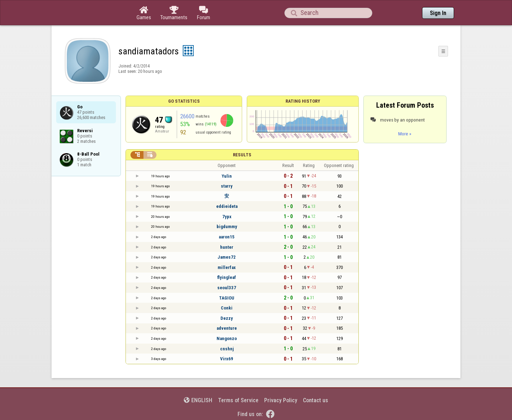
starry (227, 186)
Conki (227, 308)
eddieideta (227, 206)
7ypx (227, 217)
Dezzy (227, 318)
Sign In (438, 13)
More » (405, 134)
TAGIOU (227, 298)
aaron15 (227, 237)
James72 (227, 257)
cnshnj (227, 349)
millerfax (227, 267)
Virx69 (227, 359)
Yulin (227, 176)
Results (242, 155)
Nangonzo (227, 338)
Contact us (316, 400)
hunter (227, 247)
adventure (227, 328)
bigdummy (227, 227)
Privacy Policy (281, 400)
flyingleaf (227, 277)
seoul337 (227, 288)
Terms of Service (238, 400)
